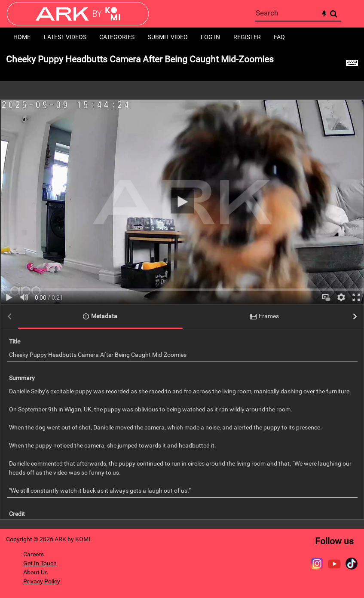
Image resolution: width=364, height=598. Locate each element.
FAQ (279, 37)
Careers (34, 554)
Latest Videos (65, 37)
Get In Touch (40, 563)
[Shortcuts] (352, 64)
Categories (117, 37)
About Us (35, 572)
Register (247, 37)
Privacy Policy (42, 581)
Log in (210, 37)
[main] (182, 288)
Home (22, 37)
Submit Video (168, 37)
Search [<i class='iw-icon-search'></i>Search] (334, 14)
